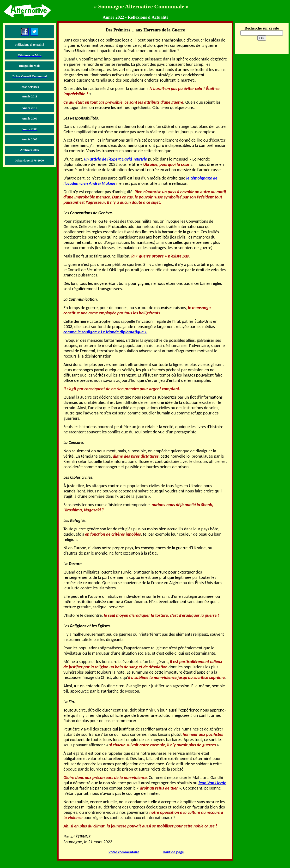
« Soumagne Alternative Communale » (141, 6)
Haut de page (173, 852)
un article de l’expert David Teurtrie (115, 159)
